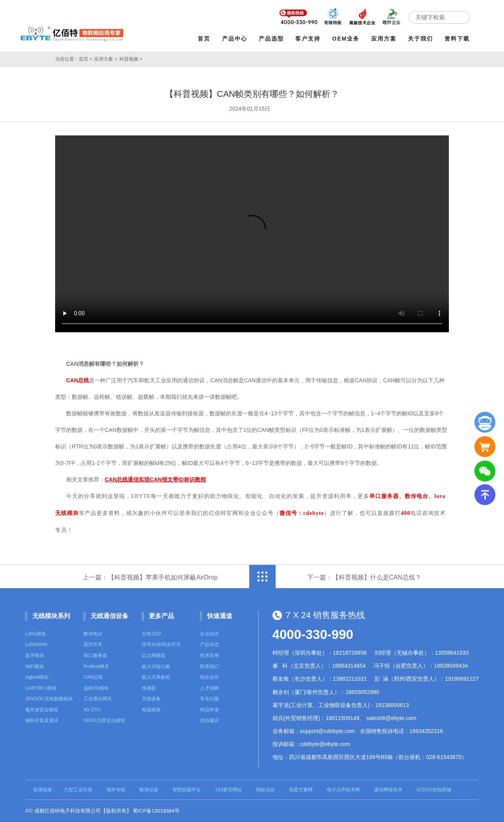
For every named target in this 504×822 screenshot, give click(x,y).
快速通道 (220, 616)
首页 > (85, 59)
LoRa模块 (36, 634)
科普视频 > (131, 59)
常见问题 (209, 699)
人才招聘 (209, 688)
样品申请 (209, 710)
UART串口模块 (41, 688)
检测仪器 (149, 790)
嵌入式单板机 (156, 677)
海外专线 (116, 790)
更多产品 (161, 616)
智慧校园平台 (187, 790)
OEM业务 (346, 39)
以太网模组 (154, 655)
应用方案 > (106, 59)
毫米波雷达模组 (42, 710)
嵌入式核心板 (156, 666)
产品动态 (209, 644)
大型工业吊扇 (78, 790)
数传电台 (93, 634)
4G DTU (92, 710)
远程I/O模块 (96, 688)
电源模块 (151, 710)
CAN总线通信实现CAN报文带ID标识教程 (155, 479)
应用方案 (384, 39)
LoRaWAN (36, 644)
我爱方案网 (301, 790)
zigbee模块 (37, 677)
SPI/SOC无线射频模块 (49, 699)
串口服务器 (95, 655)
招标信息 (265, 790)
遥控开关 (93, 644)
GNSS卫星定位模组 (104, 720)
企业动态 (209, 634)
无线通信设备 (109, 616)
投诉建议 (209, 720)
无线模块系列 (51, 616)
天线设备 (151, 699)
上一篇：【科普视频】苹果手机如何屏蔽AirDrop (150, 577)
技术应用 (209, 655)
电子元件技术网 (343, 790)
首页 (204, 39)
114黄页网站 (228, 790)
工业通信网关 (98, 699)
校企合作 (209, 677)
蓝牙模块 (35, 655)
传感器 (149, 688)
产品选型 (271, 39)
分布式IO (151, 634)
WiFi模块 (35, 666)
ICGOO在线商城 (434, 790)
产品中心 (235, 39)
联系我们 (209, 666)
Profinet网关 (96, 666)
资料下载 (457, 39)
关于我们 (421, 39)
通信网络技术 (388, 790)
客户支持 (308, 39)
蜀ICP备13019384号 (156, 811)
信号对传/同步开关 (161, 644)
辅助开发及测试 (42, 720)
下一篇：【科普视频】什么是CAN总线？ (364, 577)
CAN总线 (93, 677)
